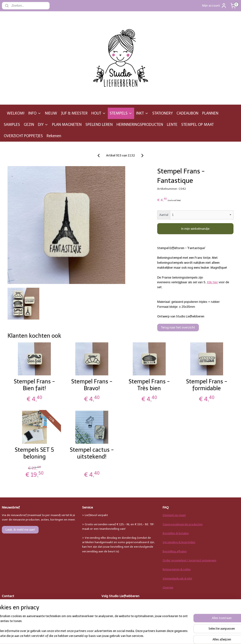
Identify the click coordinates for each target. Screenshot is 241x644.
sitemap (140, 635)
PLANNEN (210, 113)
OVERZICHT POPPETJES (23, 136)
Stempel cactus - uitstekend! (92, 453)
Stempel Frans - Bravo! (92, 385)
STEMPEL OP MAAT (197, 125)
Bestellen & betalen (176, 533)
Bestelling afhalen (175, 551)
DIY (43, 125)
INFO (35, 113)
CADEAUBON (187, 113)
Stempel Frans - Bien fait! (34, 385)
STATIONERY (163, 113)
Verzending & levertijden (179, 542)
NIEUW (51, 113)
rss (149, 635)
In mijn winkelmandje (195, 229)
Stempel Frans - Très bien (149, 385)
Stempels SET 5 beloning (34, 453)
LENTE (172, 125)
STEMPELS (121, 113)
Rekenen (54, 136)
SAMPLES (12, 125)
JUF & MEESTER (74, 113)
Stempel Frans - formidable (207, 385)
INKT (142, 113)
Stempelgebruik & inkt (177, 578)
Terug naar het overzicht (178, 327)
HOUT (99, 113)
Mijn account (214, 6)
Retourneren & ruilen (177, 569)
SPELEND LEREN (99, 125)
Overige (168, 587)
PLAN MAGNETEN (67, 125)
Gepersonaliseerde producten (183, 524)
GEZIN (29, 125)
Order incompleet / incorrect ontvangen (189, 560)
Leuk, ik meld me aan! (20, 530)
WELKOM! (16, 113)
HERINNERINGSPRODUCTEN (140, 125)
